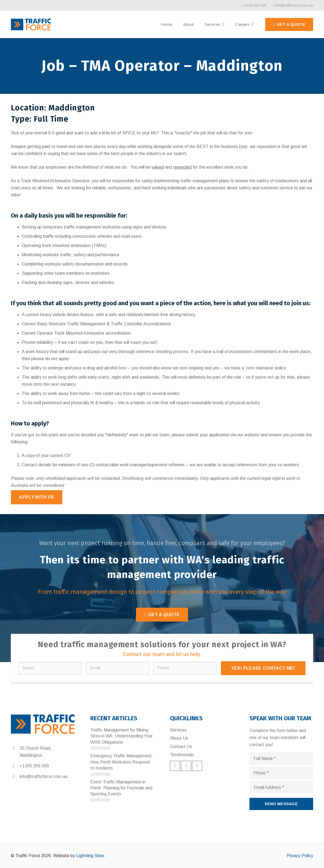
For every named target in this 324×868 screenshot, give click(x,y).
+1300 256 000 (34, 766)
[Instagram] (197, 766)
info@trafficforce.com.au (44, 776)
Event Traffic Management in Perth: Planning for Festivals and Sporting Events (121, 788)
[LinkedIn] (186, 766)
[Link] (31, 25)
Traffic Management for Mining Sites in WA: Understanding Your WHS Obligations (121, 736)
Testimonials (182, 755)
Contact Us (181, 747)
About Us (179, 738)
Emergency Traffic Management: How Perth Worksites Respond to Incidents (122, 762)
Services (178, 730)
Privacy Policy (300, 856)
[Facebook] (175, 766)
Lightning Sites (90, 856)
